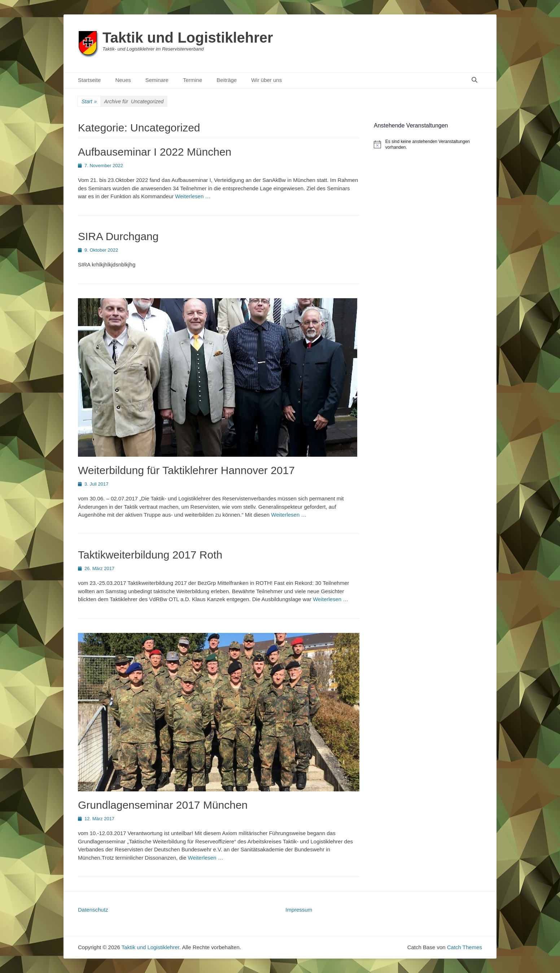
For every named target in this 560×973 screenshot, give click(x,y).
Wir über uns (266, 80)
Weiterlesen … (193, 196)
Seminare (157, 80)
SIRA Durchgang (118, 236)
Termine (192, 80)
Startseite (89, 80)
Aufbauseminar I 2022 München (155, 152)
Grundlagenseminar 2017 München (163, 805)
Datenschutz (93, 910)
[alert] (428, 145)
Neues (123, 80)
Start (89, 102)
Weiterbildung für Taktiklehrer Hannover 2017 (186, 470)
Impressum (299, 910)
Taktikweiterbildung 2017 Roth (150, 555)
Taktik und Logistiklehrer (188, 38)
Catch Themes (465, 947)
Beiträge (227, 80)
